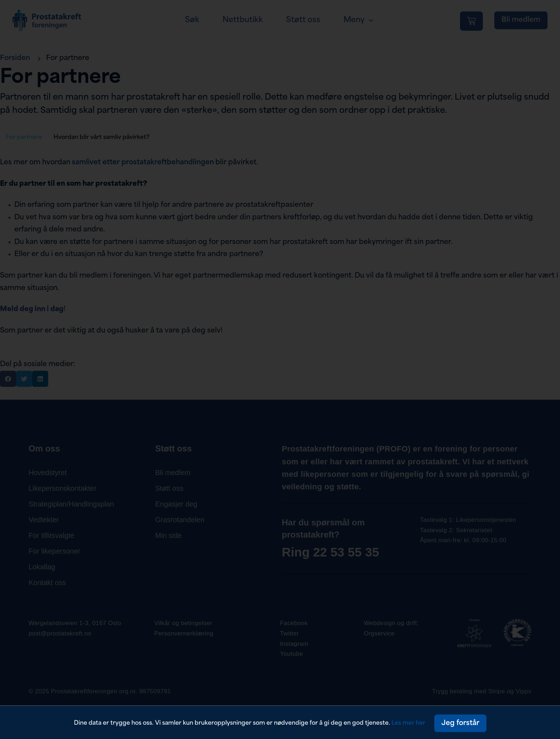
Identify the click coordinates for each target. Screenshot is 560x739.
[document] (280, 369)
